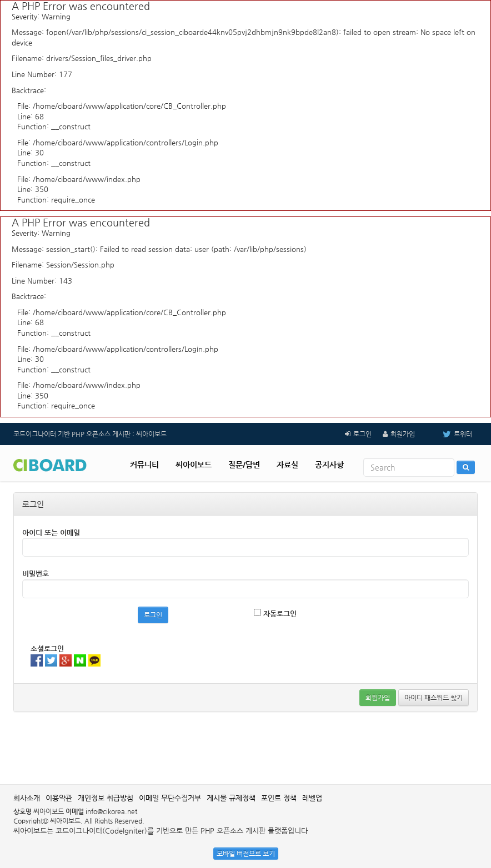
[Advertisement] (245, 748)
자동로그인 (275, 613)
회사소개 (27, 798)
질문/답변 (244, 465)
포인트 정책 (279, 798)
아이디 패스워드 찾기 (434, 698)
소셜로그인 (47, 649)
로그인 (362, 434)
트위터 (449, 434)
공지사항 (329, 465)
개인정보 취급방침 (106, 798)
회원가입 (403, 434)
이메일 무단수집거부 (170, 798)
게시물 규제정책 (231, 798)
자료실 (287, 465)
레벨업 (312, 798)
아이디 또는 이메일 (51, 533)
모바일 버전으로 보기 (246, 854)
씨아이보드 (194, 465)
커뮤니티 (144, 465)
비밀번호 (36, 574)
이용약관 (59, 798)
